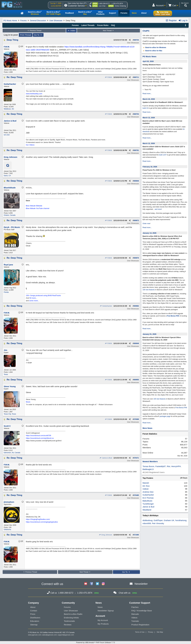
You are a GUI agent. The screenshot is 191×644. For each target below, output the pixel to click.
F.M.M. (109, 77)
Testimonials (69, 621)
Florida (6, 292)
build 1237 (163, 155)
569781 (136, 150)
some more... (34, 301)
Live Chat (102, 6)
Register (171, 20)
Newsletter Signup (106, 611)
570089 (136, 419)
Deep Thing (12, 40)
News (100, 607)
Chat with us (125, 593)
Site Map (160, 632)
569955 (136, 380)
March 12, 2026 (149, 118)
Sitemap (34, 625)
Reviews (68, 625)
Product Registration (140, 625)
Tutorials (135, 621)
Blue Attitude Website (34, 206)
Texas (6, 374)
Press (33, 614)
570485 (136, 495)
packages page (165, 416)
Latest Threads (88, 25)
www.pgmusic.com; (35, 635)
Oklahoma (7, 530)
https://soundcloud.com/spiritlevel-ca (40, 438)
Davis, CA (7, 176)
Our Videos (30, 145)
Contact (34, 611)
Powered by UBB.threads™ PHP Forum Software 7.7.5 (95, 643)
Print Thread (26, 35)
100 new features (149, 290)
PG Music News (149, 57)
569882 (136, 306)
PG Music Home (10, 21)
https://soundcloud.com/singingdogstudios (42, 522)
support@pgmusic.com (66, 635)
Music (28, 402)
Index (71, 31)
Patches (135, 607)
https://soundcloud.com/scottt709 (38, 435)
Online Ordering (120, 6)
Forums (23, 21)
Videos (134, 618)
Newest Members (150, 461)
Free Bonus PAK (173, 316)
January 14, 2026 (149, 233)
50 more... (33, 298)
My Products (103, 624)
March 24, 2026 (149, 99)
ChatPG (146, 31)
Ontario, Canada (10, 215)
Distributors (35, 618)
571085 (136, 535)
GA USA (7, 135)
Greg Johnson (105, 535)
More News (147, 428)
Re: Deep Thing (14, 77)
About (33, 607)
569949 (136, 343)
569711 (136, 77)
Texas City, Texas (10, 414)
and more (158, 209)
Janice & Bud (106, 458)
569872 (136, 220)
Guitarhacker (106, 306)
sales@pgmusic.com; (50, 635)
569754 (136, 114)
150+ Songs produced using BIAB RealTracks (43, 295)
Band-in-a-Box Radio (73, 614)
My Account (103, 620)
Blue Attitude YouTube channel (38, 208)
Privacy (151, 632)
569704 (136, 40)
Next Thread (108, 31)
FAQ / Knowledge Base (142, 611)
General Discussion (38, 21)
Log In (183, 20)
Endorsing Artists (71, 618)
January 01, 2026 (149, 334)
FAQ (113, 25)
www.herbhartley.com (34, 94)
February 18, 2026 (150, 167)
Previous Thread (34, 31)
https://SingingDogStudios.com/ (38, 519)
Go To (38, 35)
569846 (136, 181)
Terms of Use (140, 632)
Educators (35, 621)
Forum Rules (103, 25)
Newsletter (141, 584)
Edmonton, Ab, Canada (12, 453)
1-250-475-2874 (117, 4)
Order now (146, 224)
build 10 (145, 108)
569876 (136, 258)
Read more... (147, 94)
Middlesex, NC (9, 109)
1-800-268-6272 (104, 4)
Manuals (135, 614)
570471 (136, 458)
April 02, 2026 (148, 61)
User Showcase (56, 21)
